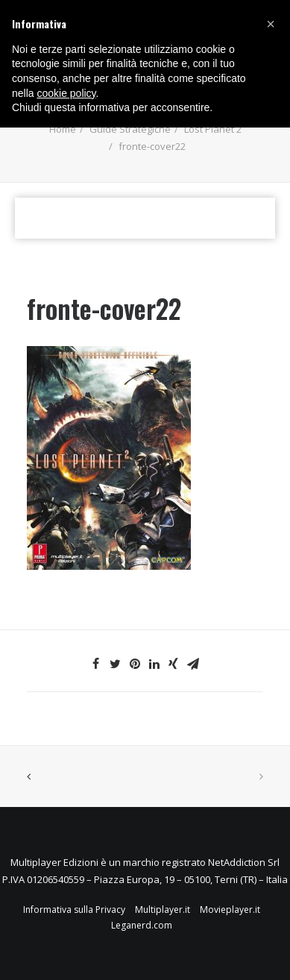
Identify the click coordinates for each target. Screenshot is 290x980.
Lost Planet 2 (213, 129)
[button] (271, 24)
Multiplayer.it (163, 910)
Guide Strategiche (130, 129)
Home (63, 129)
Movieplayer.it (230, 910)
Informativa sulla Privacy (74, 910)
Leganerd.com (142, 925)
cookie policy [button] (66, 93)
